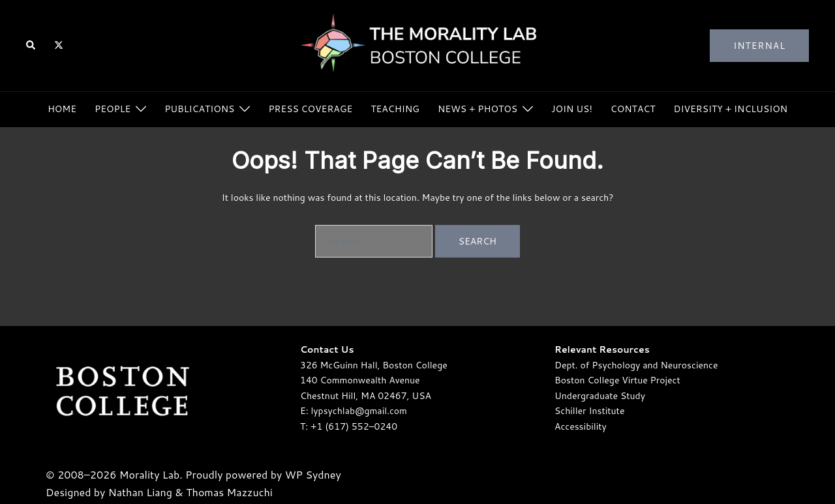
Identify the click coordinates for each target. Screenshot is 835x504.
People (113, 109)
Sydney (323, 474)
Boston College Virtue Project (617, 380)
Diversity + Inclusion (731, 109)
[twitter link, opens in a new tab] (58, 45)
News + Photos (478, 109)
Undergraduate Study (600, 396)
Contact (633, 109)
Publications (199, 109)
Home (62, 109)
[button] (31, 46)
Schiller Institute (589, 411)
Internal (759, 46)
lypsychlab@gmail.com (359, 411)
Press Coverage (310, 109)
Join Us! (572, 109)
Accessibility (581, 426)
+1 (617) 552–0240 (354, 426)
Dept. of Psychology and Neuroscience (636, 365)
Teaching (395, 109)
